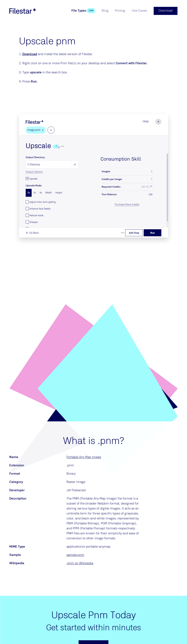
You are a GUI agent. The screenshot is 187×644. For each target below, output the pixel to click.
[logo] (23, 11)
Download (30, 54)
